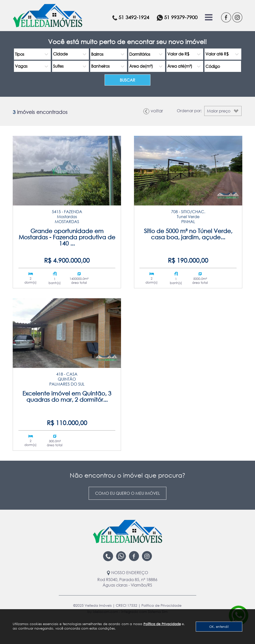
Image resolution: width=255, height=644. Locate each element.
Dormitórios (140, 54)
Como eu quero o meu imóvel (127, 493)
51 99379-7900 (177, 18)
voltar (153, 111)
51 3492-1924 (131, 17)
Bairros (97, 54)
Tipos (20, 54)
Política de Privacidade (162, 624)
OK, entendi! (219, 627)
